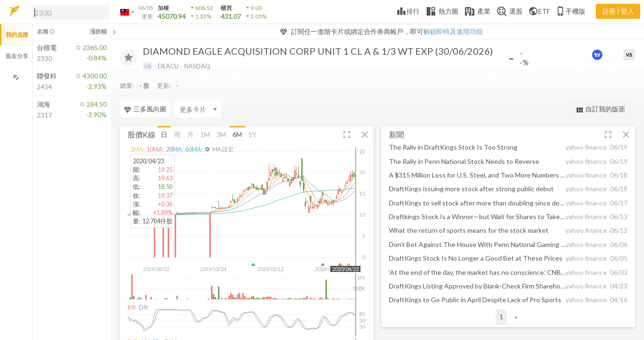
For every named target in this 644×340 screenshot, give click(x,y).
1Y (253, 134)
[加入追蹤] (129, 58)
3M (221, 134)
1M (205, 134)
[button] (69, 12)
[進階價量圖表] (598, 55)
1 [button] (501, 317)
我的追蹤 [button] (17, 35)
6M (237, 134)
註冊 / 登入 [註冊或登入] (618, 11)
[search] (71, 12)
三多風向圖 (145, 109)
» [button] (516, 317)
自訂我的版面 (600, 109)
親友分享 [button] (17, 56)
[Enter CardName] (197, 109)
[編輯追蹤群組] (16, 77)
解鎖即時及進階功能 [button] (453, 31)
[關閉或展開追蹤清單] (114, 32)
